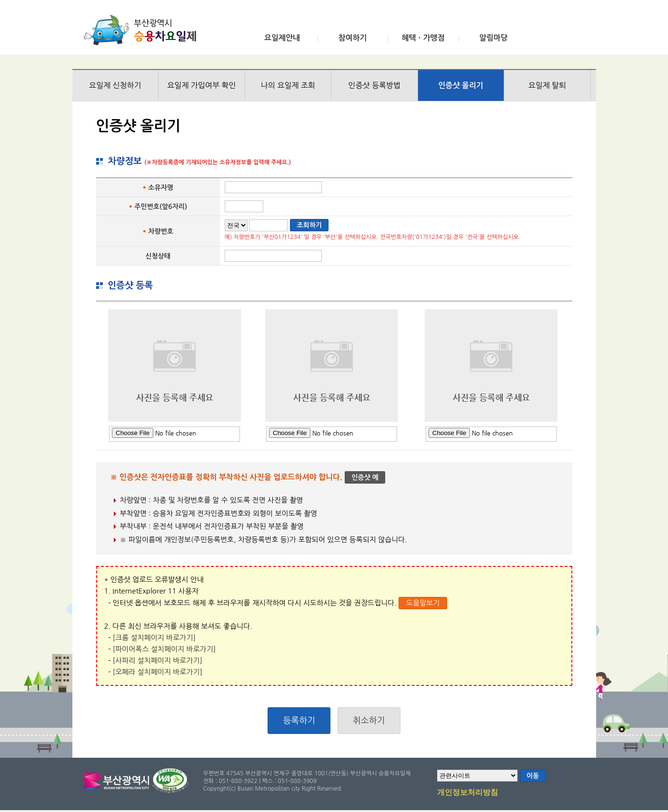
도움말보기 (423, 603)
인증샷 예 (365, 477)
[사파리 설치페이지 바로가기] (158, 660)
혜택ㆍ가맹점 (423, 38)
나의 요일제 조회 (288, 85)
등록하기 (299, 721)
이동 (533, 776)
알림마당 (493, 38)
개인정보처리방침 (468, 793)
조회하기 (309, 225)
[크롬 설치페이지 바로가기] (154, 638)
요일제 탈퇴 (547, 85)
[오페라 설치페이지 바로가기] (158, 672)
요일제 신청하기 (115, 85)
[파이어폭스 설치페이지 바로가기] (165, 649)
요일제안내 (282, 38)
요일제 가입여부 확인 (201, 85)
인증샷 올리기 (461, 85)
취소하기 (369, 721)
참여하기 (352, 38)
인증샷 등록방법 (374, 85)
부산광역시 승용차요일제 (143, 30)
